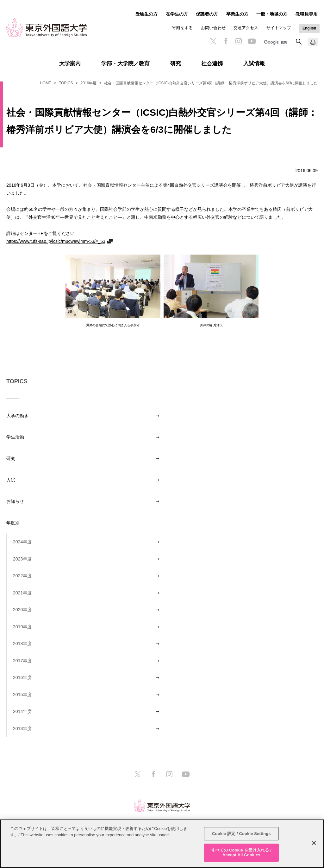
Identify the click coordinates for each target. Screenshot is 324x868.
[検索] (280, 42)
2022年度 (22, 576)
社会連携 (212, 64)
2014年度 (22, 711)
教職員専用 (307, 14)
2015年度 (22, 695)
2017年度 (22, 661)
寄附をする (182, 28)
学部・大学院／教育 (125, 64)
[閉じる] (314, 843)
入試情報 (254, 64)
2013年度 (22, 729)
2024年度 (22, 542)
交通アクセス (246, 28)
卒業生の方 (237, 14)
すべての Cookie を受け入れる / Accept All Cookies (241, 853)
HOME (46, 83)
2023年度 (22, 559)
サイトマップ (279, 28)
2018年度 (22, 644)
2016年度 (89, 83)
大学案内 (70, 64)
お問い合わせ (213, 28)
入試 (11, 480)
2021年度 (22, 593)
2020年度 (22, 610)
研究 (176, 64)
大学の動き (17, 416)
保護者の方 (207, 14)
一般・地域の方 (272, 14)
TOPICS (66, 83)
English (309, 28)
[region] (162, 844)
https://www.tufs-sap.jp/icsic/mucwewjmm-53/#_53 (56, 241)
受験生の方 (146, 14)
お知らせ (15, 501)
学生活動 (15, 437)
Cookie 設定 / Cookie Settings (241, 834)
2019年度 (22, 627)
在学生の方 (177, 14)
